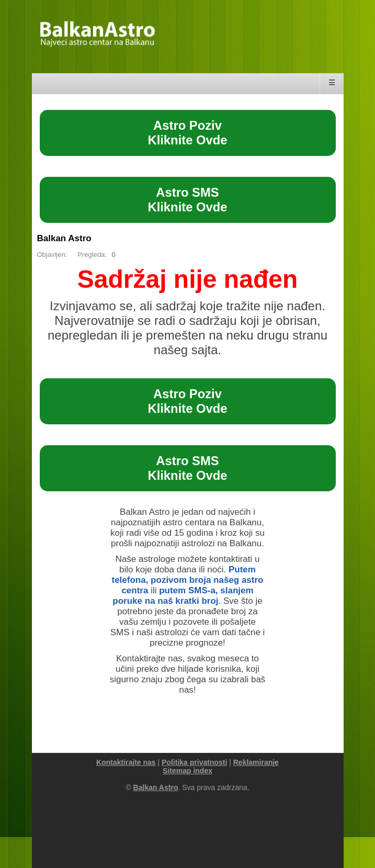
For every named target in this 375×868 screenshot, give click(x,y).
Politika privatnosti (194, 762)
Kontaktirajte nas (126, 762)
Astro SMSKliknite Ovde (187, 200)
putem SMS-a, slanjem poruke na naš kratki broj (183, 596)
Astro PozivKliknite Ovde (187, 133)
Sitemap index (187, 771)
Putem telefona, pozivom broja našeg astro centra (187, 580)
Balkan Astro (64, 238)
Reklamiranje (256, 762)
